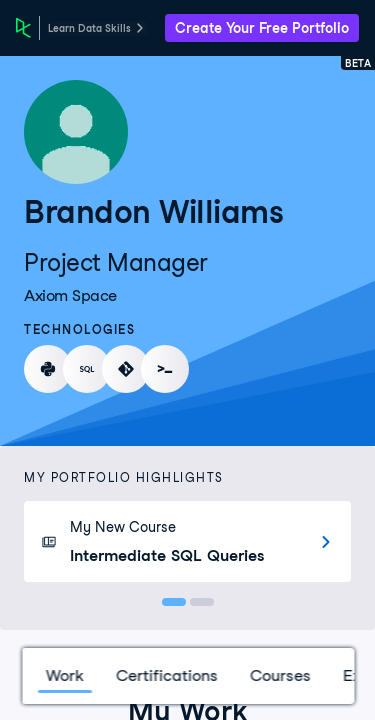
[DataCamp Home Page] (23, 28)
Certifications (166, 675)
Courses (279, 675)
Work (64, 675)
